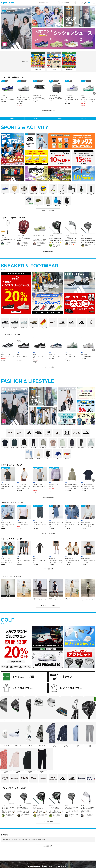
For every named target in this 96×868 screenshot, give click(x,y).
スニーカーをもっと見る (48, 367)
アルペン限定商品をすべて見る (48, 110)
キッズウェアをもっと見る (48, 569)
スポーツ (12, 119)
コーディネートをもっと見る (48, 606)
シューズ (36, 119)
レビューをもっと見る (48, 252)
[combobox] (48, 3)
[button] (94, 93)
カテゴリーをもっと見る (48, 210)
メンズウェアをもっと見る (48, 497)
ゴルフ (83, 119)
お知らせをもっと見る (48, 846)
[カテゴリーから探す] (68, 3)
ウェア (59, 119)
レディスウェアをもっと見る (48, 534)
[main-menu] (94, 3)
